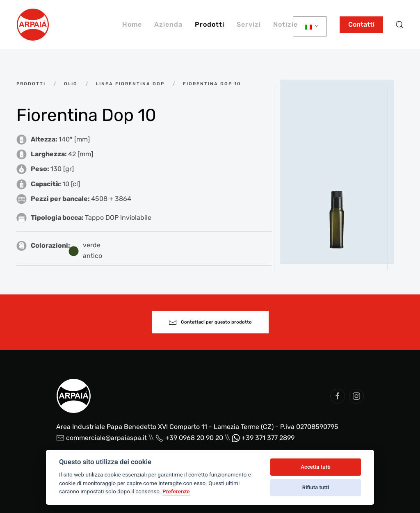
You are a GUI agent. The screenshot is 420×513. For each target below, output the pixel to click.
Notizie (285, 24)
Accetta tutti (316, 467)
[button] (399, 25)
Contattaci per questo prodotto (210, 322)
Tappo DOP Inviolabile (118, 218)
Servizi (249, 24)
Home (132, 24)
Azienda (168, 24)
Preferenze (176, 491)
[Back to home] (33, 25)
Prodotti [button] (210, 24)
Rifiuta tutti (316, 487)
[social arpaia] (338, 396)
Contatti (361, 24)
